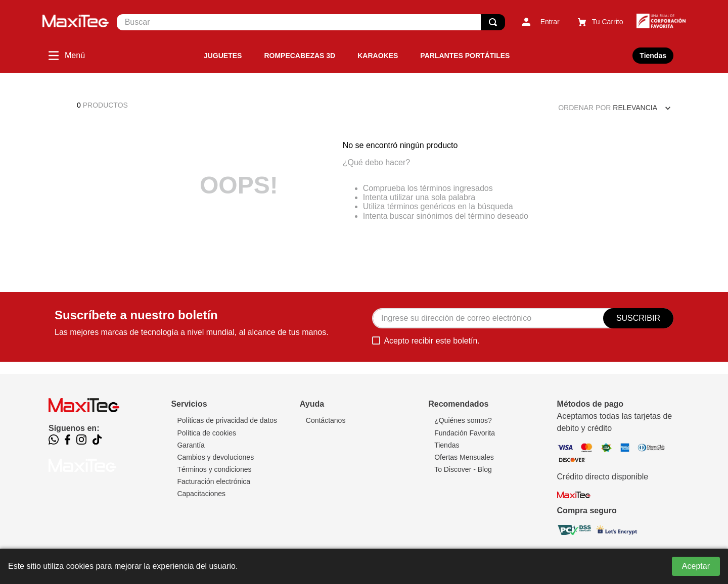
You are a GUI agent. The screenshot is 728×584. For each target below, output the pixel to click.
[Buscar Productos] (493, 22)
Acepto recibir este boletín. (431, 341)
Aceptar (696, 566)
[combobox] (311, 22)
